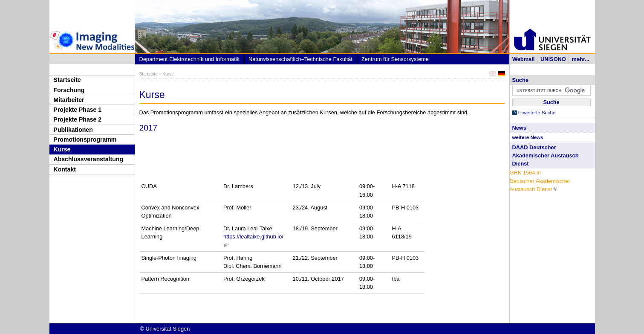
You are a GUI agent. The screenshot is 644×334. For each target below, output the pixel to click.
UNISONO (553, 59)
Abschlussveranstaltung (89, 159)
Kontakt (65, 169)
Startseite (67, 80)
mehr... (581, 59)
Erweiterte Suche (537, 113)
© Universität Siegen (165, 329)
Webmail (523, 59)
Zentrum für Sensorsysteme (395, 59)
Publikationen (73, 130)
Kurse (62, 149)
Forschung (69, 90)
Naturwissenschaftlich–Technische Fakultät (300, 59)
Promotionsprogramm (85, 139)
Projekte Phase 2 (78, 119)
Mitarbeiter (69, 100)
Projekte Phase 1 (78, 110)
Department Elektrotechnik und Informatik (189, 59)
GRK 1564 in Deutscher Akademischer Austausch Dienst (540, 181)
